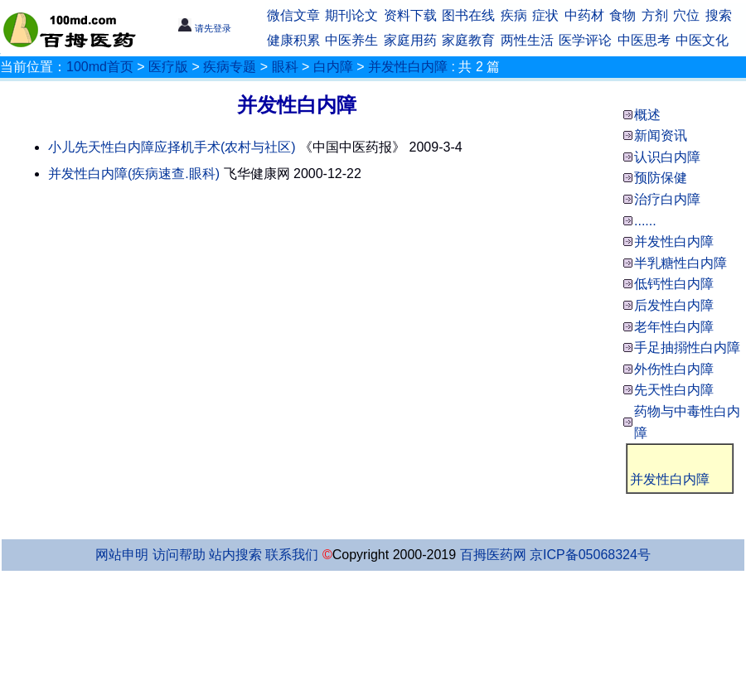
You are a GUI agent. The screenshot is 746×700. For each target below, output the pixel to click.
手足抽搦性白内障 (687, 348)
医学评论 (585, 40)
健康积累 (293, 40)
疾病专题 (230, 67)
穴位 (686, 15)
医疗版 (168, 67)
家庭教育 (468, 40)
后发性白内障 (674, 305)
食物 (622, 15)
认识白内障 (667, 157)
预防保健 (661, 178)
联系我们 (292, 555)
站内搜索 (235, 555)
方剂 (655, 15)
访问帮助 (179, 555)
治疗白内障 (667, 199)
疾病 (514, 15)
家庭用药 (410, 40)
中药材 (584, 15)
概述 (647, 115)
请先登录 (204, 28)
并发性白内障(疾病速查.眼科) (134, 174)
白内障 (333, 67)
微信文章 (293, 15)
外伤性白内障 (674, 369)
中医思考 (644, 40)
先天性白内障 (674, 390)
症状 (545, 15)
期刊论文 (351, 15)
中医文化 (702, 40)
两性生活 (527, 40)
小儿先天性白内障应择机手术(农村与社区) (172, 147)
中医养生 (351, 40)
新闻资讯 (661, 135)
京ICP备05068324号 (590, 555)
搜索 (719, 15)
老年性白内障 (674, 327)
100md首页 (100, 67)
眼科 (285, 67)
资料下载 (410, 15)
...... (645, 221)
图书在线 (468, 15)
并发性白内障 (408, 67)
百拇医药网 (493, 555)
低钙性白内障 (674, 284)
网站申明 (122, 555)
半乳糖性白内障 (681, 263)
